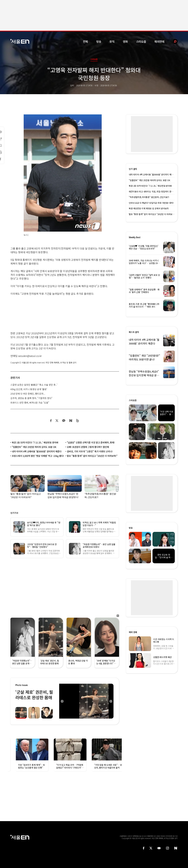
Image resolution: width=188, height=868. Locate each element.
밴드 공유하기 (78, 421)
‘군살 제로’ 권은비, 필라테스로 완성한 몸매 (34, 695)
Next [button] (111, 701)
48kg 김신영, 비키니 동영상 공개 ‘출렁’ (29, 389)
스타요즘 (141, 42)
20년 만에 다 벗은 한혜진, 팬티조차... (28, 394)
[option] (86, 701)
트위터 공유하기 (57, 421)
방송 (99, 42)
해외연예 (159, 42)
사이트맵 (169, 836)
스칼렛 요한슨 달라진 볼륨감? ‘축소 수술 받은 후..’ (34, 385)
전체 (85, 42)
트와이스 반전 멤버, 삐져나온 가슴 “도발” (30, 403)
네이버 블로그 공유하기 (71, 421)
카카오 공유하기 (64, 421)
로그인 (175, 836)
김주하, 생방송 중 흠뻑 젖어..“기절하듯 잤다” (31, 398)
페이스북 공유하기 (51, 421)
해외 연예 (133, 632)
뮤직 (112, 42)
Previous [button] (62, 701)
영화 (125, 42)
